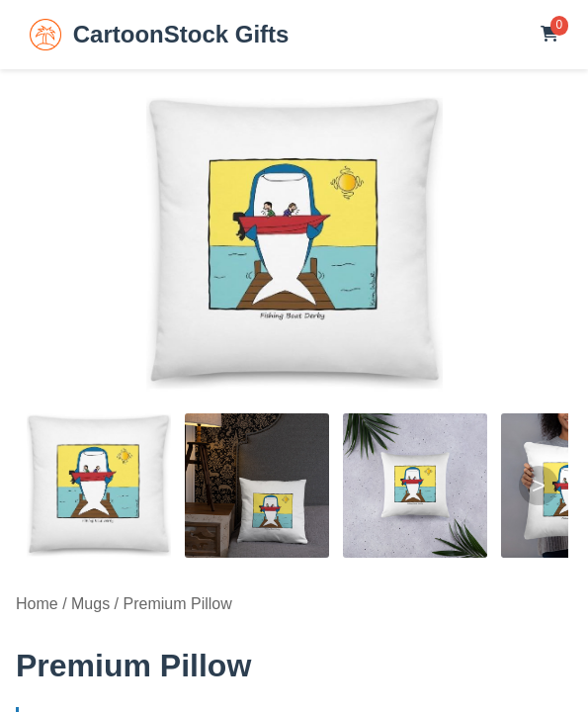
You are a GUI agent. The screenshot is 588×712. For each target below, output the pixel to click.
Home (37, 604)
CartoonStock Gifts (160, 35)
